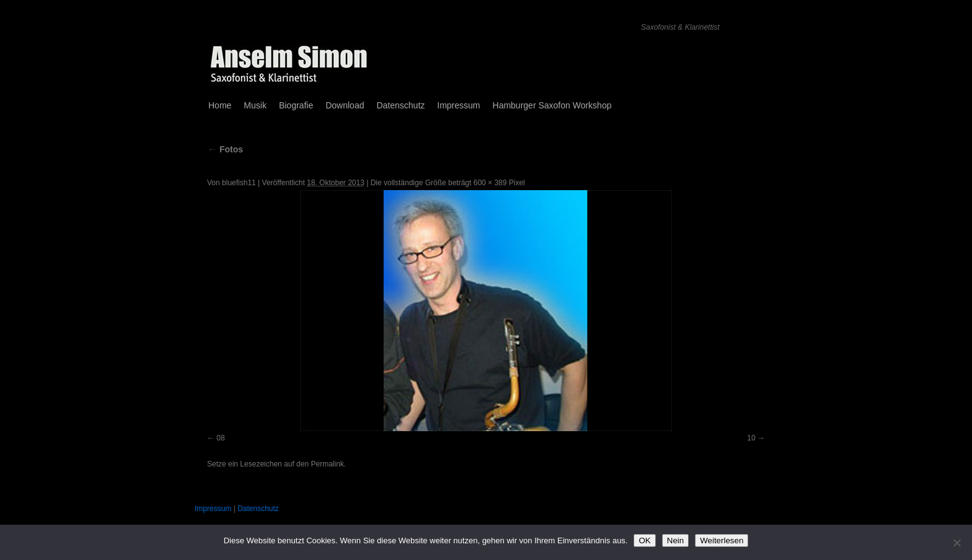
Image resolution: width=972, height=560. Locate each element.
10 (751, 438)
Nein (675, 540)
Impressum (458, 105)
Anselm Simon (259, 23)
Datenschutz (400, 105)
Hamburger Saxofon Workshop (552, 105)
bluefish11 (239, 183)
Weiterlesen (722, 540)
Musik (255, 105)
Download (345, 105)
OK (644, 540)
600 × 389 (490, 183)
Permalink (327, 464)
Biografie (296, 105)
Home (220, 105)
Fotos (225, 149)
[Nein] (957, 543)
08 (220, 438)
